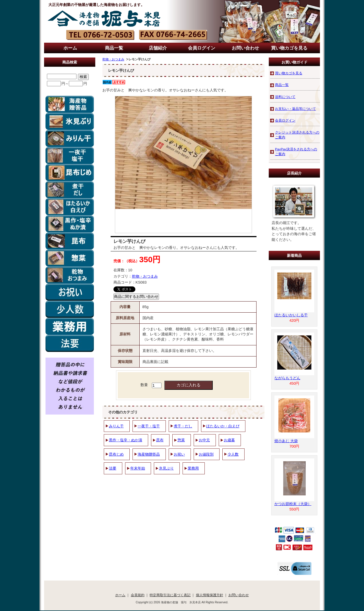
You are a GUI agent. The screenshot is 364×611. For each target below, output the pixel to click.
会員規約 (138, 595)
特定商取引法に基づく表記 (170, 595)
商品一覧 (114, 48)
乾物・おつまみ (113, 59)
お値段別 (206, 454)
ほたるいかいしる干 (291, 315)
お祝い (179, 454)
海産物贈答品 (149, 454)
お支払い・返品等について (295, 109)
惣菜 (181, 440)
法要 (113, 468)
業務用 (193, 468)
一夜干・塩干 (149, 426)
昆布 (160, 440)
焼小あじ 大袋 (286, 441)
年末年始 (138, 468)
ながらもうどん (287, 378)
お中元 (204, 440)
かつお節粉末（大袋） (293, 504)
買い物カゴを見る (289, 48)
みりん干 (116, 426)
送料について (285, 97)
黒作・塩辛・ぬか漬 (126, 440)
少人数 (233, 454)
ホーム (70, 48)
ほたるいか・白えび (223, 426)
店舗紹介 (158, 48)
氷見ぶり (166, 468)
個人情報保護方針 (210, 595)
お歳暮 (229, 440)
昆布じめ (116, 454)
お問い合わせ (245, 48)
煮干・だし (183, 426)
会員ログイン (202, 48)
